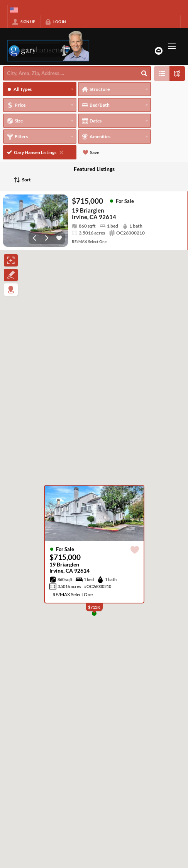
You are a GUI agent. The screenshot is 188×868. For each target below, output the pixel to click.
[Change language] (14, 10)
